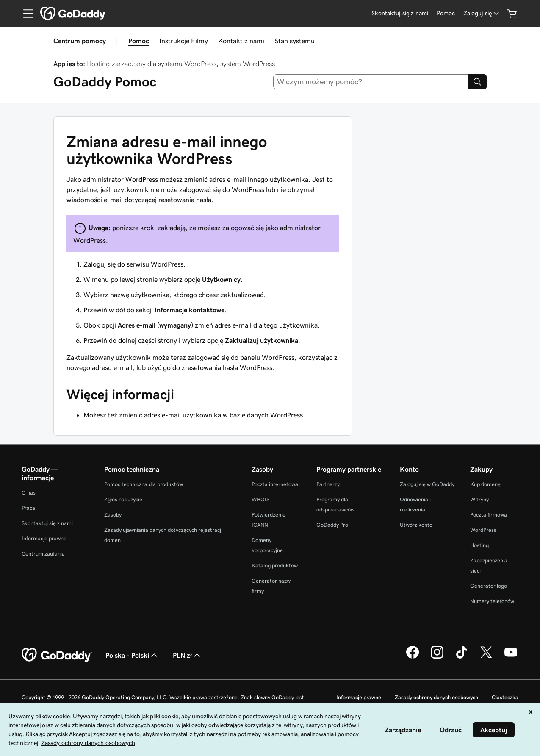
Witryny (479, 499)
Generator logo (489, 586)
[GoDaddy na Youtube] (511, 657)
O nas (29, 493)
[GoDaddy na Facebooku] (413, 657)
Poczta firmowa (489, 515)
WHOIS (260, 499)
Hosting (479, 545)
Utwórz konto (416, 525)
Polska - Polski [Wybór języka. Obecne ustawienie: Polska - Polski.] (132, 655)
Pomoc (139, 41)
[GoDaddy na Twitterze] (486, 657)
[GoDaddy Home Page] (57, 655)
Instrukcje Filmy (184, 41)
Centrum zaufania (43, 554)
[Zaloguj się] (482, 13)
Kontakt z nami (241, 41)
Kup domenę (485, 484)
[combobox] (371, 82)
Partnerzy (328, 484)
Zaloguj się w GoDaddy (427, 484)
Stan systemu (295, 41)
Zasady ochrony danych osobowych (436, 697)
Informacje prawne (44, 538)
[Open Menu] (25, 14)
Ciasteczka (505, 697)
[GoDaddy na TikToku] (462, 657)
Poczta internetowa (275, 484)
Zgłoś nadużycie (123, 499)
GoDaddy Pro (332, 525)
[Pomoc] (446, 13)
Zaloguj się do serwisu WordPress (133, 264)
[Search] (477, 82)
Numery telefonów (492, 601)
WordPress (483, 530)
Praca (28, 508)
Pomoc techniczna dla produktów (144, 484)
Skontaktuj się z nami (47, 523)
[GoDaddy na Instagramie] (437, 657)
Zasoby (113, 515)
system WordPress (248, 64)
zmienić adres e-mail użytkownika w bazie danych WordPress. (212, 415)
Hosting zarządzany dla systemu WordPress (152, 64)
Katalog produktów (275, 566)
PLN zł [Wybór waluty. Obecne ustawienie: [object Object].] (187, 655)
